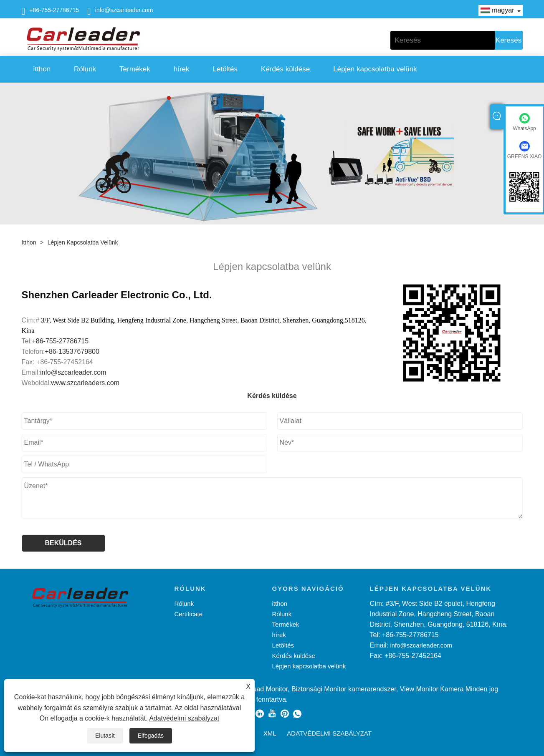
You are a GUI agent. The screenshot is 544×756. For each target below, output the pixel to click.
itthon (42, 69)
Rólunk (85, 69)
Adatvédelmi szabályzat (184, 718)
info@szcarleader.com (124, 10)
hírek (182, 69)
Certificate (189, 614)
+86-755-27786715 (54, 10)
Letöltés (225, 69)
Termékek (135, 69)
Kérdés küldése (285, 69)
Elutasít (105, 736)
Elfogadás (151, 736)
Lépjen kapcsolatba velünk (375, 69)
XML (270, 733)
